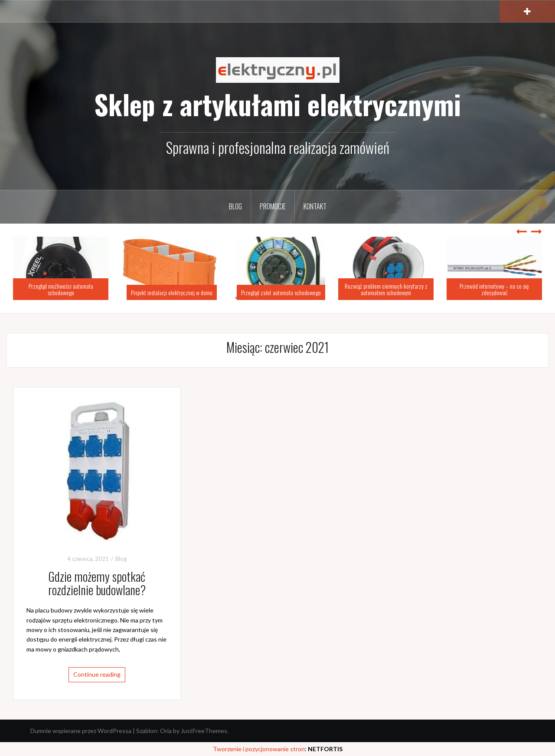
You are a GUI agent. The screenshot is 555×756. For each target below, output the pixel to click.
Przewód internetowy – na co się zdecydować (494, 289)
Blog (235, 206)
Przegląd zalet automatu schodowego (281, 292)
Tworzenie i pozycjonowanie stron (259, 749)
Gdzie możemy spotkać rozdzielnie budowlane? (97, 583)
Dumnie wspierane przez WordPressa (81, 731)
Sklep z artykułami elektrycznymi (277, 104)
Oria (166, 731)
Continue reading (97, 674)
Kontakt (315, 206)
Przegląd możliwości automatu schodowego (61, 289)
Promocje (273, 206)
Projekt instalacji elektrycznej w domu (172, 292)
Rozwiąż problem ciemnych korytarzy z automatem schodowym (386, 289)
